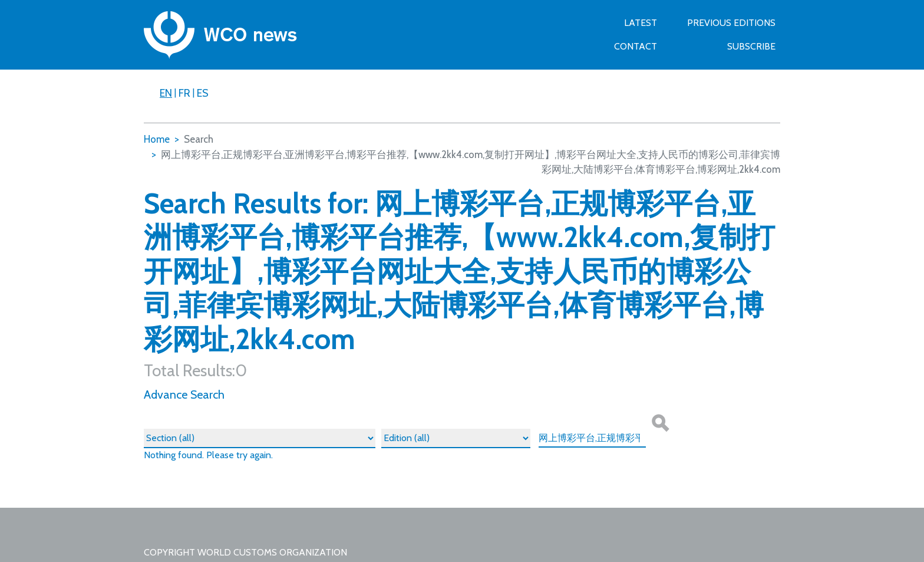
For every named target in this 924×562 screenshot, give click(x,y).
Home (157, 139)
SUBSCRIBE (751, 46)
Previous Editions (731, 23)
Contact (636, 46)
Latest (641, 23)
